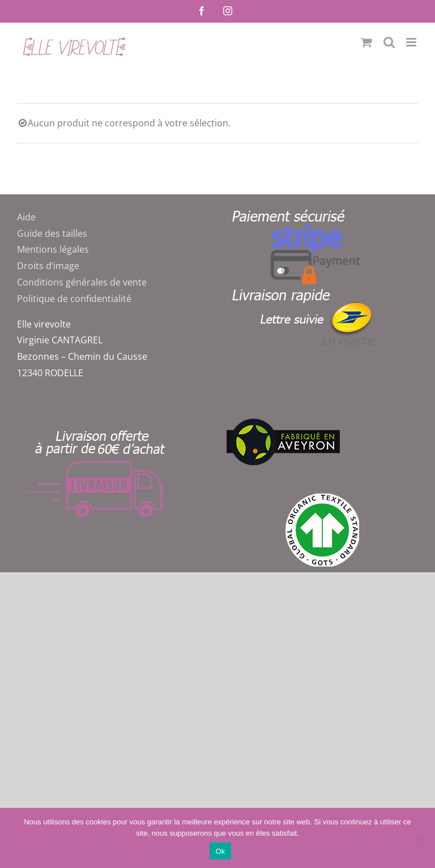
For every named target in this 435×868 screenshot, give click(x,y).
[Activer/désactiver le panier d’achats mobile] (366, 42)
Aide (26, 217)
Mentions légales (53, 249)
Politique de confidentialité (74, 299)
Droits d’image (48, 266)
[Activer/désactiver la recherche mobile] (389, 42)
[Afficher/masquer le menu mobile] (412, 42)
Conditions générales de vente (82, 282)
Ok (220, 851)
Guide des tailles (52, 233)
